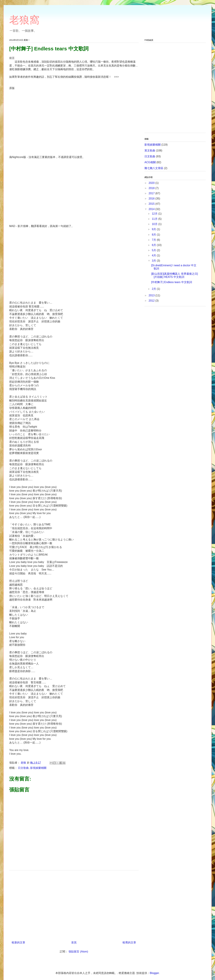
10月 (155, 224)
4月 (154, 255)
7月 (154, 240)
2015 (152, 204)
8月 (154, 235)
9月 (154, 229)
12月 (155, 214)
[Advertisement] (74, 904)
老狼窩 (24, 20)
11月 (155, 219)
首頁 (74, 942)
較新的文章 (18, 942)
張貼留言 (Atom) (78, 952)
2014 (152, 209)
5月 (154, 250)
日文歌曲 (23, 768)
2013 (152, 295)
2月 (154, 289)
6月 (154, 245)
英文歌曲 (150, 151)
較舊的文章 (129, 942)
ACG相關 (150, 162)
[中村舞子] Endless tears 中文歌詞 (172, 282)
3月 (154, 261)
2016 (152, 199)
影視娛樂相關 (38, 768)
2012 (152, 301)
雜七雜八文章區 (154, 168)
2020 (152, 183)
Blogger (154, 973)
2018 (152, 188)
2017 (152, 193)
